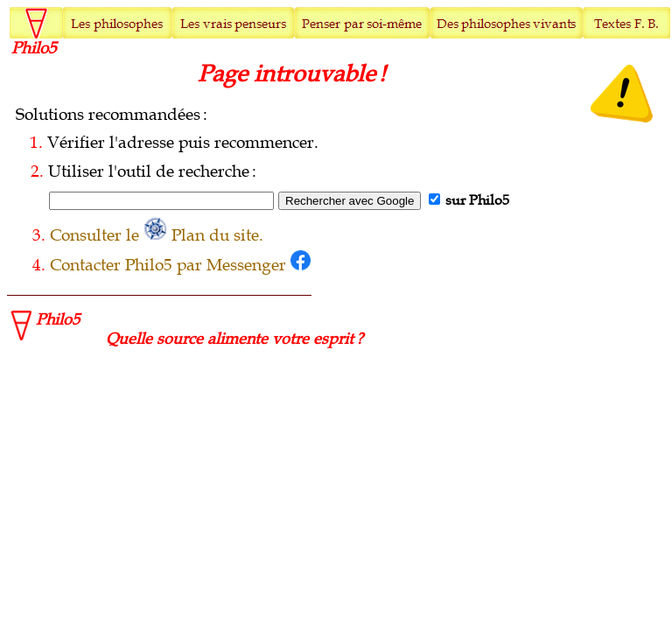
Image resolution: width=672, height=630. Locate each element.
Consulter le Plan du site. (157, 235)
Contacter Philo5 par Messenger (180, 265)
